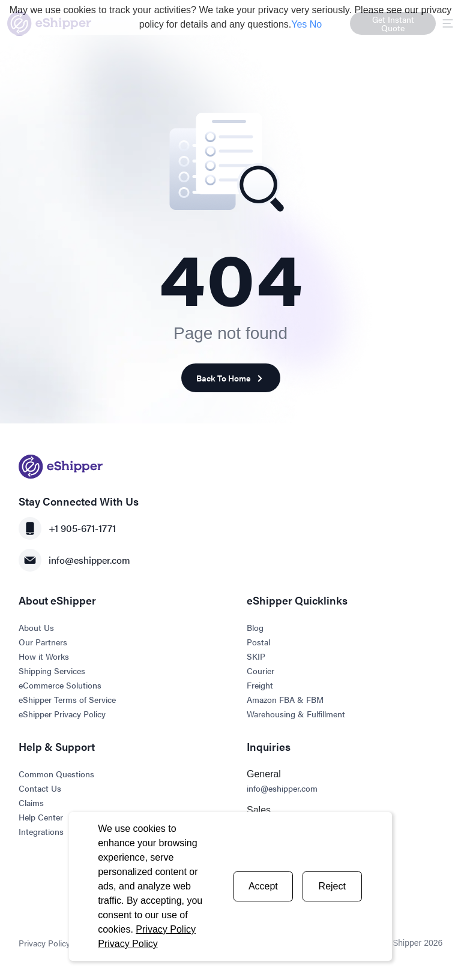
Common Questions (56, 774)
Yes (299, 24)
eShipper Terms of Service (67, 699)
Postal (258, 642)
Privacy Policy (166, 929)
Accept (263, 886)
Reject (332, 886)
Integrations (41, 831)
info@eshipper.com (74, 560)
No (316, 24)
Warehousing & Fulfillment (296, 714)
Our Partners (43, 642)
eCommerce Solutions (60, 685)
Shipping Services (52, 671)
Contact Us (40, 788)
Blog (255, 627)
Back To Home (231, 378)
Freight (260, 685)
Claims (31, 802)
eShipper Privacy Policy (62, 714)
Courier (261, 671)
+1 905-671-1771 (67, 528)
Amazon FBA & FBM (285, 699)
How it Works (44, 656)
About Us (36, 627)
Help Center (41, 817)
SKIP (256, 656)
